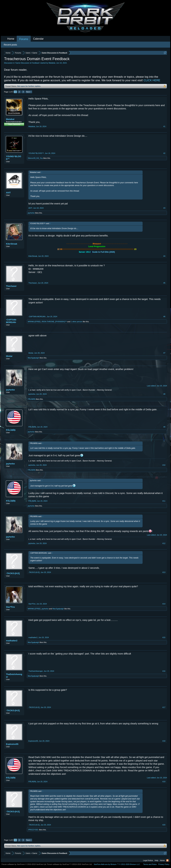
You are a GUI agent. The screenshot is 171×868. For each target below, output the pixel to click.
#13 (164, 572)
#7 (164, 353)
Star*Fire (10, 607)
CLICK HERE (152, 80)
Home (11, 39)
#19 (164, 782)
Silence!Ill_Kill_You (35, 158)
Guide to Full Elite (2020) (104, 252)
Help (156, 860)
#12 (164, 543)
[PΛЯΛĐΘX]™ (61, 322)
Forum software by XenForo (24, 864)
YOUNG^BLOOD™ (14, 158)
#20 (164, 825)
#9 (164, 427)
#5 (164, 283)
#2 (164, 153)
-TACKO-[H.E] (13, 573)
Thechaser (11, 286)
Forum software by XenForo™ (70, 864)
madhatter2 (12, 641)
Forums (24, 39)
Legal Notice (148, 860)
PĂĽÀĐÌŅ (32, 399)
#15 (164, 637)
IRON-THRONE (48, 322)
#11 (164, 501)
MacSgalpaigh (33, 358)
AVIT (8, 193)
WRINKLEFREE (34, 322)
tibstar (9, 356)
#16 (164, 671)
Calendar (38, 39)
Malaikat (52, 63)
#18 (164, 741)
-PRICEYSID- (33, 830)
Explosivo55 (12, 744)
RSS (167, 860)
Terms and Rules (150, 864)
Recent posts (10, 45)
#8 (164, 394)
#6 (164, 317)
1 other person (77, 322)
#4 (164, 256)
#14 (164, 604)
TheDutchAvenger (14, 676)
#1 (164, 126)
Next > (29, 92)
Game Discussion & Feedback (27, 63)
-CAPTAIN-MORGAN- (11, 321)
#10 (164, 465)
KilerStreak (12, 244)
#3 (164, 208)
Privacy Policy (164, 864)
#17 (164, 707)
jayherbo (31, 213)
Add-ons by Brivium (117, 864)
